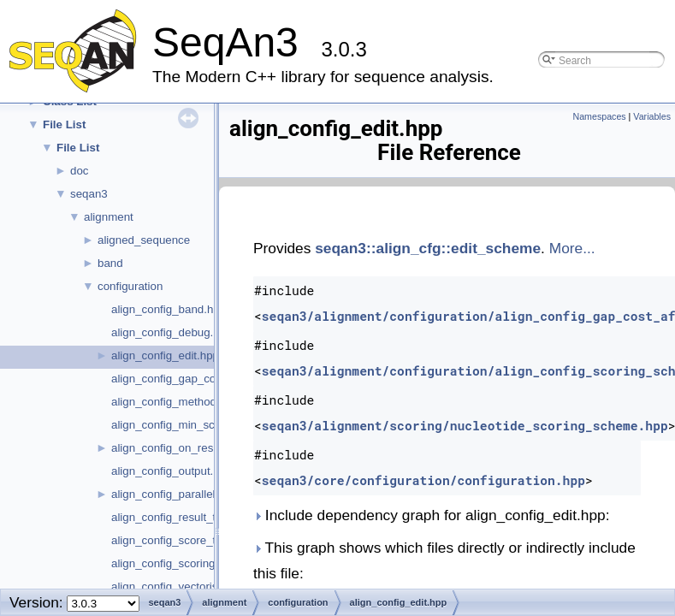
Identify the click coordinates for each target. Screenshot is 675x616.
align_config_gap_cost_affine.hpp (196, 379)
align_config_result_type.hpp (184, 517)
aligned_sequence (144, 240)
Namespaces (599, 116)
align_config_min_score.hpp (182, 425)
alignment (109, 217)
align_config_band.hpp (169, 309)
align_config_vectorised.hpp (182, 586)
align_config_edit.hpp (165, 355)
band (110, 263)
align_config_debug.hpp (172, 332)
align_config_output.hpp (172, 471)
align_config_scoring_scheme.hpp (198, 563)
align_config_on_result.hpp (179, 448)
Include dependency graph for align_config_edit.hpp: (432, 515)
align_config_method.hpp (175, 402)
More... (572, 248)
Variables (652, 116)
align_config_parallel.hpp (174, 494)
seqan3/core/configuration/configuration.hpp (423, 480)
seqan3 (89, 194)
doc (80, 171)
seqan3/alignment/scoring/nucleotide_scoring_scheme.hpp (465, 426)
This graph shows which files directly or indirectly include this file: (444, 560)
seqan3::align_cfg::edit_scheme (428, 248)
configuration (130, 286)
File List (64, 124)
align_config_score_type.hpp (184, 540)
